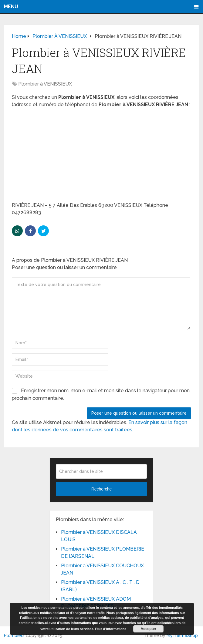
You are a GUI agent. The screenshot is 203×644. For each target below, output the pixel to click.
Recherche (102, 489)
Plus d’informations (111, 629)
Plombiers (14, 636)
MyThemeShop (182, 636)
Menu (11, 7)
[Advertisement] (102, 157)
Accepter (149, 629)
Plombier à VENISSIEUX (45, 84)
